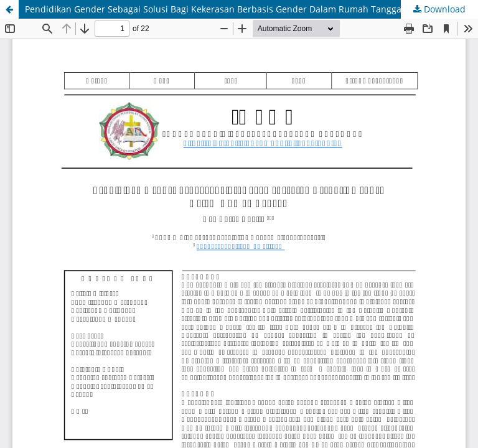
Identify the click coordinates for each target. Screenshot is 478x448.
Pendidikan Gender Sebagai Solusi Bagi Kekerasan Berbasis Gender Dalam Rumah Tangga (213, 9)
